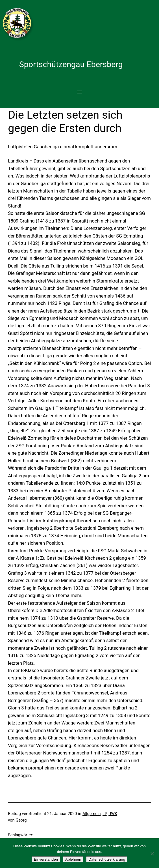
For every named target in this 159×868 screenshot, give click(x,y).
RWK (113, 814)
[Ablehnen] (152, 854)
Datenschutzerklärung (107, 859)
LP (105, 814)
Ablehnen (73, 859)
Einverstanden (46, 859)
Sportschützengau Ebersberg (71, 64)
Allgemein (92, 814)
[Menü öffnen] (80, 92)
